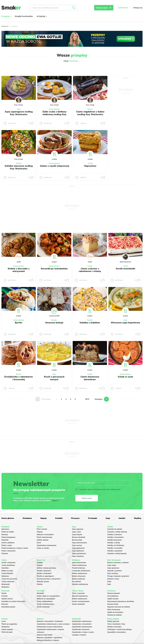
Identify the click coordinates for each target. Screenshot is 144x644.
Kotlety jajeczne (113, 621)
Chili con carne (7, 632)
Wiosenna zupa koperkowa (125, 323)
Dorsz (39, 543)
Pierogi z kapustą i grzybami (118, 576)
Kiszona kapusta (114, 593)
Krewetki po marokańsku (54, 269)
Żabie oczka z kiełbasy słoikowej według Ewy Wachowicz (54, 114)
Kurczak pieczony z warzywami (49, 579)
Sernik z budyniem (8, 563)
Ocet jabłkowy (113, 596)
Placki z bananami (8, 551)
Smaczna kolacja (54, 323)
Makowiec (5, 576)
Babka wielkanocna (80, 573)
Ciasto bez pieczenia (9, 579)
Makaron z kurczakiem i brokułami (50, 621)
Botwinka (40, 593)
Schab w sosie (125, 377)
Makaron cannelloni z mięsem (48, 640)
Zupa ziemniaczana (79, 543)
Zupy (19, 109)
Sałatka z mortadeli (115, 548)
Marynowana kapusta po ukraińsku (121, 601)
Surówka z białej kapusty (117, 554)
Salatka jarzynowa (114, 540)
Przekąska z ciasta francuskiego (119, 629)
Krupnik (40, 565)
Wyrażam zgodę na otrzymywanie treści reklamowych (98, 489)
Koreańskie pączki (8, 607)
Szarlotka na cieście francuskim (13, 601)
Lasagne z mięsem (79, 635)
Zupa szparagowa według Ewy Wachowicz (19, 113)
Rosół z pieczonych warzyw (54, 378)
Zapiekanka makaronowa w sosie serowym (53, 624)
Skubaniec (5, 587)
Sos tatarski (76, 582)
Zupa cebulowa (78, 556)
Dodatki (59, 518)
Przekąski (93, 518)
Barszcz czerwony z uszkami (118, 563)
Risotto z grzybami (44, 571)
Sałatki (19, 163)
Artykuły (42, 16)
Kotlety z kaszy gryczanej (46, 568)
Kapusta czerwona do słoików (119, 607)
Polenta (40, 584)
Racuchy (5, 535)
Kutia (109, 582)
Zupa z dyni (76, 532)
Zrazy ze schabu (43, 548)
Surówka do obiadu (115, 529)
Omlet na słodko (8, 532)
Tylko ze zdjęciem (14, 68)
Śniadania (27, 518)
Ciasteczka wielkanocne (81, 571)
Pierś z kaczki (42, 529)
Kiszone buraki (113, 604)
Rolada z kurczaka (114, 627)
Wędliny (138, 518)
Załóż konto (123, 8)
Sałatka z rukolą (114, 543)
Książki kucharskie (24, 16)
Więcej (54, 501)
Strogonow (6, 627)
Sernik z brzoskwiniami (46, 604)
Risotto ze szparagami (45, 576)
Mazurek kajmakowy (80, 596)
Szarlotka (5, 568)
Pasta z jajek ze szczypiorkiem (48, 596)
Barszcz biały (77, 540)
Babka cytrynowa (79, 576)
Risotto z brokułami (44, 573)
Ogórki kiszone (113, 599)
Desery (90, 109)
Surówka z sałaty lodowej (117, 532)
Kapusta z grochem (115, 571)
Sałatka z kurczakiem (116, 537)
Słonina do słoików (115, 615)
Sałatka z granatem (115, 551)
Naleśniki (5, 540)
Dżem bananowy (114, 610)
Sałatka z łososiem (115, 535)
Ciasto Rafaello (7, 573)
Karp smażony (113, 573)
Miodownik (6, 584)
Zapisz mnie (87, 498)
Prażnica (5, 554)
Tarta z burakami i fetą (116, 624)
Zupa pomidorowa (79, 554)
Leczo (4, 621)
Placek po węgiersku (9, 624)
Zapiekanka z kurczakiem (82, 624)
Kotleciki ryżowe (43, 582)
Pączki (4, 593)
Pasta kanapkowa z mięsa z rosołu (15, 548)
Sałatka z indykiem (90, 323)
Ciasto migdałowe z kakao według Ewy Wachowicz (90, 113)
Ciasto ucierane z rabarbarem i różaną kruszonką (90, 271)
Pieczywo (75, 518)
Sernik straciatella (125, 269)
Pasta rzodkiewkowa (45, 601)
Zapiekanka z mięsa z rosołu (83, 632)
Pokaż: (72, 61)
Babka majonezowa (80, 599)
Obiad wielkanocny (79, 565)
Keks (109, 584)
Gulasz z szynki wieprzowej (54, 166)
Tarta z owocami (78, 593)
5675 (87, 399)
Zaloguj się (138, 8)
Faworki (4, 596)
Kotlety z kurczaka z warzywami (19, 270)
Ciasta (90, 163)
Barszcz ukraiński (79, 537)
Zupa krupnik (77, 535)
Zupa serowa (77, 545)
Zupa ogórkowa (78, 551)
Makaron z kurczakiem (45, 535)
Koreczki (5, 604)
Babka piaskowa (78, 579)
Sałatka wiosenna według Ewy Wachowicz (19, 167)
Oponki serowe (7, 599)
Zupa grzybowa (113, 568)
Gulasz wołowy (7, 629)
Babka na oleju (7, 571)
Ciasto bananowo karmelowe (90, 378)
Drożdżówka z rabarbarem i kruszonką (19, 378)
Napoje (44, 518)
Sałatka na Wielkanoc (116, 545)
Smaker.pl (5, 26)
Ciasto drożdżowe (8, 565)
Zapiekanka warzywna (81, 629)
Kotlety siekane (43, 540)
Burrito (19, 323)
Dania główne (54, 109)
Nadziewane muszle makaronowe (50, 627)
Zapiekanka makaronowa (47, 545)
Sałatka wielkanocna (80, 584)
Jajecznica (5, 529)
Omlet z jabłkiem (8, 543)
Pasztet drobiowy (79, 568)
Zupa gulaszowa (78, 548)
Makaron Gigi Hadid (44, 635)
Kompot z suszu (113, 579)
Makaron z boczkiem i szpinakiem (50, 638)
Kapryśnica (90, 166)
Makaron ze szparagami (46, 599)
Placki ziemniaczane (44, 537)
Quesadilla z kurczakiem (117, 632)
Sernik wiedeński (43, 607)
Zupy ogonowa (78, 529)
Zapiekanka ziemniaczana (82, 627)
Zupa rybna (112, 565)
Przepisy (6, 16)
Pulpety (40, 532)
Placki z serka (7, 545)
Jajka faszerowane (79, 563)
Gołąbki (40, 563)
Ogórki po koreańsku (115, 612)
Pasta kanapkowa (8, 537)
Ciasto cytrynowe (8, 582)
